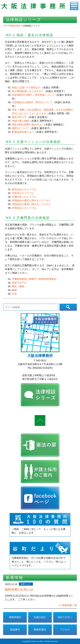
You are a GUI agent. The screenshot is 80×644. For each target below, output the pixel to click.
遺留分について (20, 128)
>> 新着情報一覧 (68, 605)
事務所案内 (15, 617)
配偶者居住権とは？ (23, 132)
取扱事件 (15, 630)
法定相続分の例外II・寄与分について (32, 102)
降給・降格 (18, 286)
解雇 (14, 290)
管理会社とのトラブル (24, 208)
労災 (14, 294)
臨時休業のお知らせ (19, 590)
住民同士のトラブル (23, 193)
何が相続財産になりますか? (28, 91)
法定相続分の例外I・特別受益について (33, 95)
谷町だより (26, 584)
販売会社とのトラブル (24, 189)
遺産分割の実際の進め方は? (27, 124)
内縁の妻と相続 (20, 121)
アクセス (65, 630)
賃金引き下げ (19, 283)
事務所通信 (40, 630)
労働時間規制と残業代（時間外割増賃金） (35, 279)
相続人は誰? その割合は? (26, 87)
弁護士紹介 (40, 617)
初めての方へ (65, 617)
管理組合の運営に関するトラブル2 (31, 204)
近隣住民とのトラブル (24, 197)
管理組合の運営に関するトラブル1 (31, 201)
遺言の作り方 (19, 117)
